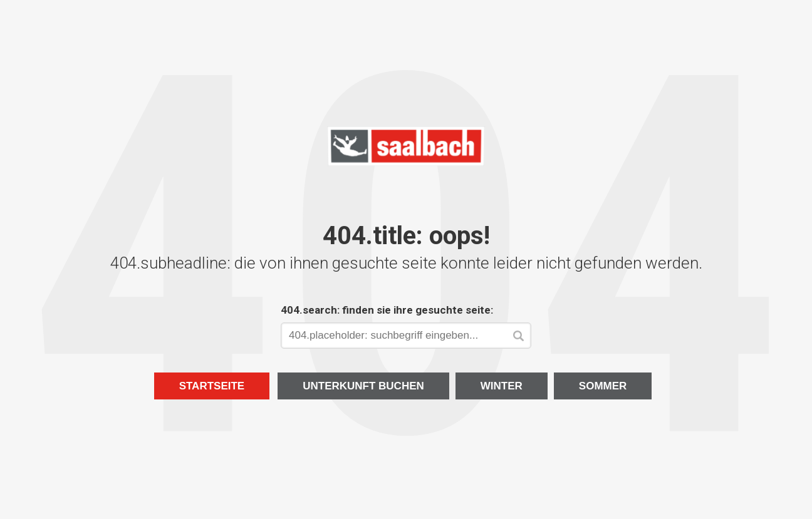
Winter (502, 386)
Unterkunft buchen (363, 386)
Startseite (212, 386)
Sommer (603, 386)
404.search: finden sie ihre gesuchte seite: (387, 310)
